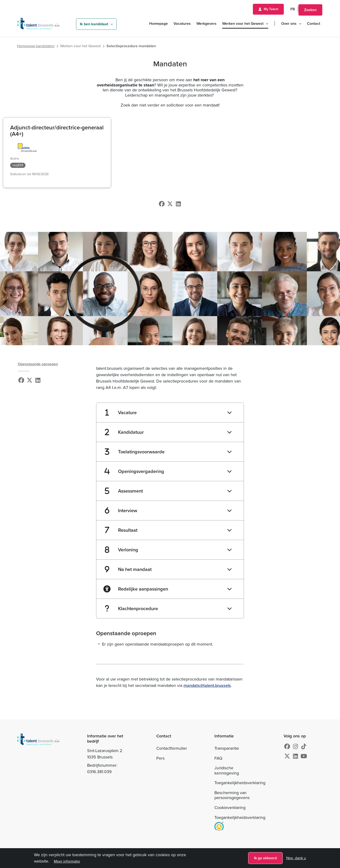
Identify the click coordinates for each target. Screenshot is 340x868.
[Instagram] (295, 747)
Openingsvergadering (134, 471)
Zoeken (310, 10)
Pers (160, 758)
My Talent (271, 9)
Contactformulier (172, 748)
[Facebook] (162, 204)
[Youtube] (304, 756)
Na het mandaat (128, 569)
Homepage (159, 23)
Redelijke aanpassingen (136, 589)
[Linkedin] (178, 204)
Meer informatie (67, 862)
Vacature (121, 413)
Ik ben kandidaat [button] (94, 24)
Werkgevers (206, 23)
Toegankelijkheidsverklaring (240, 783)
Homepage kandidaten (36, 46)
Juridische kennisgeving (227, 770)
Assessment (124, 491)
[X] (170, 204)
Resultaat (121, 530)
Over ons (289, 23)
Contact (314, 23)
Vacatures (182, 23)
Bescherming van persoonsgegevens (232, 795)
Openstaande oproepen (38, 364)
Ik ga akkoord (265, 859)
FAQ (218, 758)
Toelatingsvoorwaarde (135, 452)
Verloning (122, 550)
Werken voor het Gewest (243, 23)
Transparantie (227, 748)
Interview (121, 511)
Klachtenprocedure (131, 608)
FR (293, 9)
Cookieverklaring (230, 808)
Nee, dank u (296, 859)
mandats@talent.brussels (207, 685)
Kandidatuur (124, 432)
